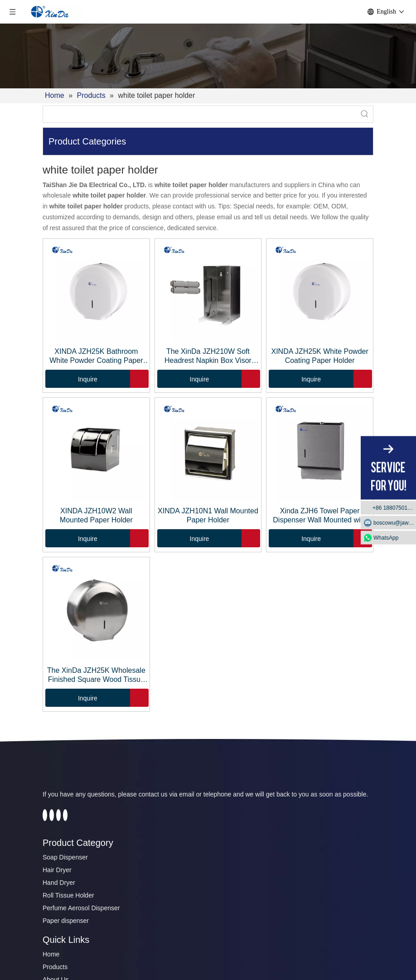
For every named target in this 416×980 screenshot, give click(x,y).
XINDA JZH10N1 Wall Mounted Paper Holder (208, 515)
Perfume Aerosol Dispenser (81, 908)
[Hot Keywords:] (365, 114)
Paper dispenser (66, 921)
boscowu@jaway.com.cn (395, 522)
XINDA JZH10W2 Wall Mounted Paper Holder (96, 515)
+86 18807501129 (394, 507)
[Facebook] (45, 815)
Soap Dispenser (65, 857)
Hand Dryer (59, 883)
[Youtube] (58, 815)
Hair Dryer (57, 870)
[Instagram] (65, 815)
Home (51, 954)
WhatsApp (386, 537)
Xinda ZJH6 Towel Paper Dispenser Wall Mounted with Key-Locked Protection (320, 516)
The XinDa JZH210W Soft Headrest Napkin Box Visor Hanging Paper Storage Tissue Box (208, 356)
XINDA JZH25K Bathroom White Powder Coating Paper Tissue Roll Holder (96, 356)
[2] (208, 56)
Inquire (71, 379)
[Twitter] (52, 815)
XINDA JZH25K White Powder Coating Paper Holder (319, 356)
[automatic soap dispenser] (82, 773)
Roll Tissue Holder (68, 895)
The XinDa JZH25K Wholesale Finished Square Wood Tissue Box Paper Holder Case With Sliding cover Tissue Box (96, 675)
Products (55, 967)
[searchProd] (200, 114)
